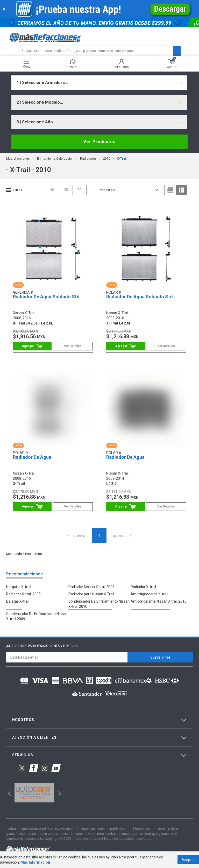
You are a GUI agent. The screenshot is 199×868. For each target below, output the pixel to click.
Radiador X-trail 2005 (23, 594)
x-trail (122, 159)
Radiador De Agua (32, 457)
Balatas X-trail (18, 601)
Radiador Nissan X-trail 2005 (91, 587)
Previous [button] (8, 793)
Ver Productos (99, 142)
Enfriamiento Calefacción (55, 159)
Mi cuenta (122, 64)
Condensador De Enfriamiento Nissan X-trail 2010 (99, 604)
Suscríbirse (160, 657)
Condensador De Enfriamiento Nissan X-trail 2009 (37, 616)
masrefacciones (18, 159)
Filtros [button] (17, 190)
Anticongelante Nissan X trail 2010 (159, 601)
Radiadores (88, 159)
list (170, 190)
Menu (27, 64)
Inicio (73, 64)
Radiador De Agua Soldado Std (46, 297)
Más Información (35, 862)
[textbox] (100, 51)
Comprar (32, 346)
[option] (34, 793)
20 (52, 190)
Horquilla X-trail (19, 587)
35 (66, 190)
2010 (107, 159)
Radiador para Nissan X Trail (91, 594)
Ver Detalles (73, 346)
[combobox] (99, 83)
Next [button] (59, 793)
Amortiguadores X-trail (149, 594)
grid (181, 190)
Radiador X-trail (143, 587)
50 (80, 190)
